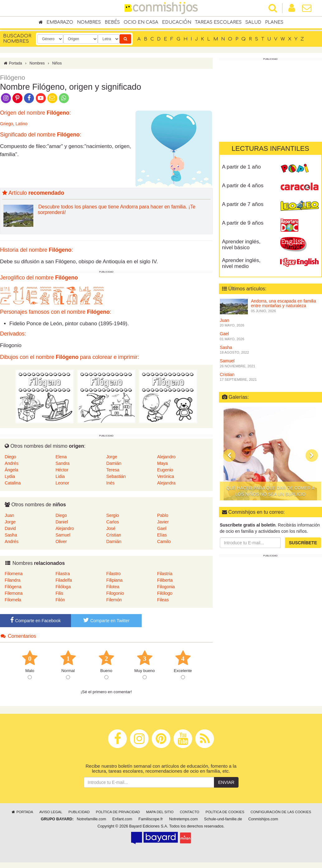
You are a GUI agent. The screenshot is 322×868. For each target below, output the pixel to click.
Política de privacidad (118, 812)
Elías (162, 535)
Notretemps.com (183, 819)
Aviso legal (51, 812)
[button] (229, 455)
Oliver (61, 541)
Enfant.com (122, 819)
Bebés (112, 22)
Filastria (165, 574)
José (111, 528)
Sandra (62, 463)
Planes (274, 22)
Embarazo (60, 22)
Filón (60, 600)
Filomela (13, 600)
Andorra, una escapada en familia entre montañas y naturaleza (284, 303)
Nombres (89, 22)
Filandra (13, 580)
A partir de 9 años (243, 223)
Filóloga (63, 587)
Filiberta (165, 580)
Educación (177, 22)
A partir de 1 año (241, 167)
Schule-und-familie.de (223, 819)
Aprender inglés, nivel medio (241, 263)
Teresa (113, 470)
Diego (10, 457)
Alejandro (166, 457)
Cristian (114, 535)
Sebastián (116, 476)
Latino (21, 124)
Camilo (164, 541)
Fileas (163, 600)
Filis (59, 593)
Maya (162, 463)
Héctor (62, 470)
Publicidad (79, 812)
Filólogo (165, 593)
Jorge (112, 457)
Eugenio (165, 470)
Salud (253, 22)
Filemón (114, 600)
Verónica (165, 476)
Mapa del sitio (160, 812)
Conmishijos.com (263, 819)
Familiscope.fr (151, 819)
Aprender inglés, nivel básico (241, 245)
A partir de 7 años (243, 204)
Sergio (112, 515)
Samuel (63, 535)
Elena (61, 457)
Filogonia (166, 587)
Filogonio (115, 593)
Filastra (63, 574)
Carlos (112, 522)
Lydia (10, 476)
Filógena (13, 587)
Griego (7, 124)
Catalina (13, 483)
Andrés (12, 463)
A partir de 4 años (243, 186)
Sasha (11, 535)
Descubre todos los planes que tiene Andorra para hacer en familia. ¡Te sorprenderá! (116, 210)
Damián (114, 463)
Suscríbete (303, 543)
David (10, 528)
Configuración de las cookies (281, 812)
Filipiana (114, 580)
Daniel (62, 522)
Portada (13, 63)
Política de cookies (225, 812)
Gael (162, 528)
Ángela (12, 470)
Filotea (113, 587)
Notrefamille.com (91, 819)
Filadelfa (64, 580)
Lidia (60, 476)
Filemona (14, 593)
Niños (57, 63)
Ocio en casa (141, 22)
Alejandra (166, 483)
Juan (9, 515)
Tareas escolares (218, 22)
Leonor (62, 483)
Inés (110, 483)
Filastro (113, 574)
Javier (163, 522)
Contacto (189, 812)
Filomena (14, 574)
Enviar (226, 782)
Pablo (163, 515)
